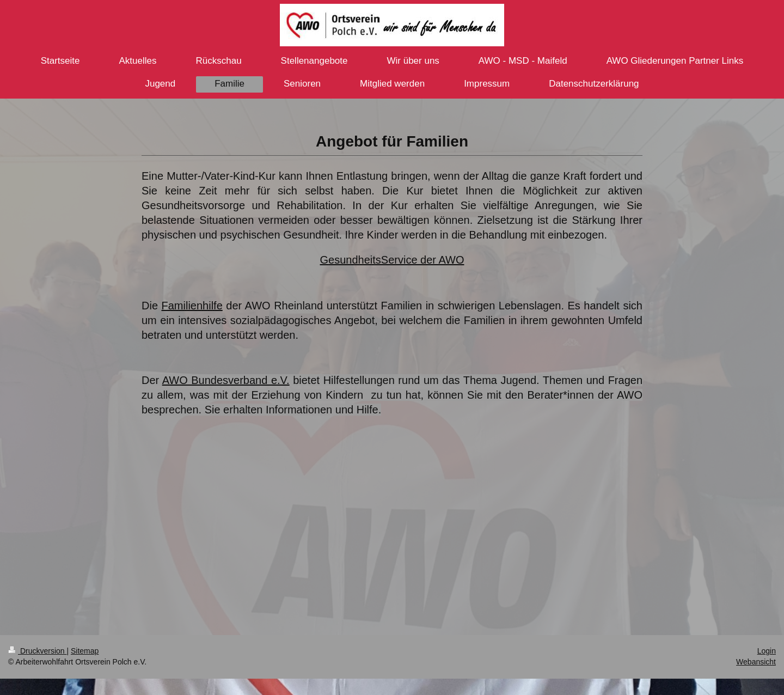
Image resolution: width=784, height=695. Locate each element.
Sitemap (85, 651)
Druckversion (37, 651)
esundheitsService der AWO (396, 260)
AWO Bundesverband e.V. (226, 380)
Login (767, 651)
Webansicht (756, 662)
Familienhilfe (192, 306)
